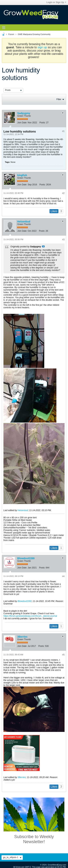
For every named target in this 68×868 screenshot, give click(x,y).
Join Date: (22, 123)
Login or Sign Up (56, 2)
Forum (11, 34)
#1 (63, 131)
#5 (63, 655)
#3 (63, 240)
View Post (43, 246)
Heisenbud (24, 222)
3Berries (22, 637)
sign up (42, 47)
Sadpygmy (24, 113)
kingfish (22, 175)
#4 (63, 576)
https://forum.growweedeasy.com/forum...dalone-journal (30, 616)
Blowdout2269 (26, 558)
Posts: (42, 123)
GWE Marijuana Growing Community (34, 34)
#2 (63, 193)
